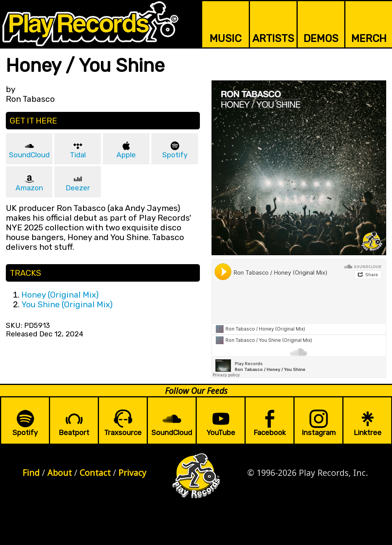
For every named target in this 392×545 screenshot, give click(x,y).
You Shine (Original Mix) (67, 304)
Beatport (74, 433)
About (60, 473)
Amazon (29, 188)
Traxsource (123, 433)
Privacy (132, 473)
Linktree (368, 433)
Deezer (78, 188)
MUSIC (225, 38)
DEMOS (321, 38)
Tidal (78, 155)
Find (31, 473)
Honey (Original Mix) (60, 295)
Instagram (319, 433)
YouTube (221, 433)
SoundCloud (29, 155)
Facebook (270, 433)
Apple (126, 155)
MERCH (369, 38)
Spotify (175, 155)
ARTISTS (273, 38)
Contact (95, 473)
